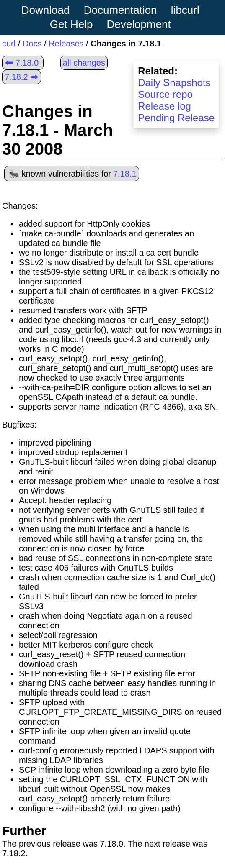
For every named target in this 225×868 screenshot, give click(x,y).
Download (46, 10)
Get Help (71, 24)
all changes (84, 63)
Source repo (165, 94)
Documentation (120, 10)
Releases (66, 44)
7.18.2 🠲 (22, 77)
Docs (32, 44)
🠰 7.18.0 (22, 63)
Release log (164, 106)
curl (9, 44)
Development (139, 24)
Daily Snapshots (174, 83)
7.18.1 (125, 174)
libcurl (185, 10)
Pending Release (176, 118)
